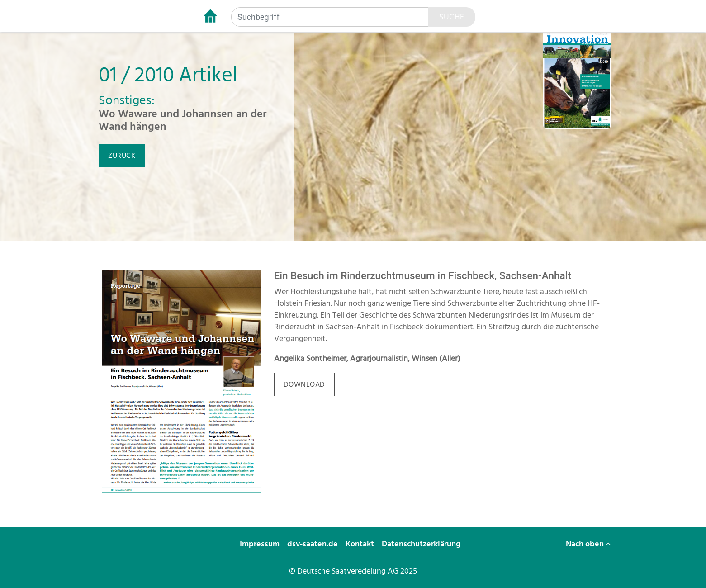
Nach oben (588, 544)
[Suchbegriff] (330, 17)
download (304, 384)
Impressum (261, 544)
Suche (452, 17)
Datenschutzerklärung (422, 544)
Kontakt (361, 544)
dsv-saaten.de (313, 544)
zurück (122, 156)
